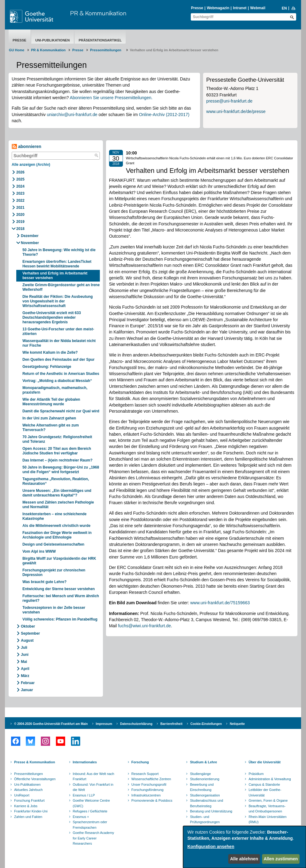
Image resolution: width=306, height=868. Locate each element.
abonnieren (26, 147)
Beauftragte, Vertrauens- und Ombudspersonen (267, 809)
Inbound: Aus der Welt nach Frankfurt (94, 777)
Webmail (258, 8)
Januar (27, 690)
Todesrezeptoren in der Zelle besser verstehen (54, 610)
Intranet (240, 8)
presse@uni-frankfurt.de (229, 101)
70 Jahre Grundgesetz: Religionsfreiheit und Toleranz (57, 439)
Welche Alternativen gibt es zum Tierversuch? (51, 428)
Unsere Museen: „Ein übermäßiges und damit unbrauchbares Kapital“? (57, 493)
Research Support (145, 774)
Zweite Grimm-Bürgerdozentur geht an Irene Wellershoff (61, 287)
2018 (20, 229)
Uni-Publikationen (53, 40)
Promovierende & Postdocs (152, 800)
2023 (20, 193)
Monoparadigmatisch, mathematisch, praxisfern (55, 390)
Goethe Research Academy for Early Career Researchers (94, 838)
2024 (20, 186)
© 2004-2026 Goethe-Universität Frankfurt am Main (51, 724)
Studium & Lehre (203, 762)
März (25, 676)
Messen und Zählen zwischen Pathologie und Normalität (58, 505)
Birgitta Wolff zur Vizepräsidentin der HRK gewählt (59, 561)
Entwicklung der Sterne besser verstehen (59, 589)
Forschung (140, 762)
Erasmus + (81, 817)
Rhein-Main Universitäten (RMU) (268, 819)
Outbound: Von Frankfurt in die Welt (93, 787)
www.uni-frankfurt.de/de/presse (236, 111)
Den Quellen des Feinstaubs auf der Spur (59, 360)
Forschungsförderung (148, 790)
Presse (197, 8)
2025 (20, 179)
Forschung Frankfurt (29, 800)
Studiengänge (200, 774)
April (25, 669)
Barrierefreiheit (171, 724)
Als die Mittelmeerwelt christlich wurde (56, 526)
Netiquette (237, 724)
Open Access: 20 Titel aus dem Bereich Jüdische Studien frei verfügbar (57, 451)
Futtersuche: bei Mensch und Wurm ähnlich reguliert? (61, 598)
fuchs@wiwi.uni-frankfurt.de (144, 626)
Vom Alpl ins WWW (39, 551)
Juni (25, 655)
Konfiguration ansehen (211, 847)
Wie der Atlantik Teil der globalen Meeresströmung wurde (51, 402)
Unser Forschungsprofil (149, 784)
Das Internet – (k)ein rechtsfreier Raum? (57, 460)
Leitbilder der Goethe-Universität (265, 792)
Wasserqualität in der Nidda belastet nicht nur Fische (59, 343)
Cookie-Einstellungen (206, 724)
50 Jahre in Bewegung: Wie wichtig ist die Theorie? (59, 252)
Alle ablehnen (244, 859)
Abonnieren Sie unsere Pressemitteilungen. (111, 98)
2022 (20, 200)
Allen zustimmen (281, 859)
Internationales (85, 762)
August (27, 640)
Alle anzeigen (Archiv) (31, 165)
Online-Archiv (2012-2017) (164, 115)
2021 (20, 208)
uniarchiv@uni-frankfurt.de (72, 115)
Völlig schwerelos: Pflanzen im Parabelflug (60, 619)
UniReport (22, 795)
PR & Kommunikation (98, 13)
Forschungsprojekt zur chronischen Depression (54, 572)
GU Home (17, 50)
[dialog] (245, 847)
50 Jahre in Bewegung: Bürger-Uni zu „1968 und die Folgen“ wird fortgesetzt (61, 470)
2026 (20, 172)
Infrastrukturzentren (146, 795)
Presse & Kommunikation (35, 762)
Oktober (28, 626)
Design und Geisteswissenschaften (53, 544)
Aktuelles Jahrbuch (28, 790)
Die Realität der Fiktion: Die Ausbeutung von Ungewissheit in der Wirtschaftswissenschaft (58, 301)
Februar (28, 683)
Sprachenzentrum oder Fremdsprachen (90, 825)
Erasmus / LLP (84, 795)
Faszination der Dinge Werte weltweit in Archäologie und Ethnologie (57, 535)
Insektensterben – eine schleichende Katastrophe (55, 516)
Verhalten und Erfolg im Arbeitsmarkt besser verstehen (55, 276)
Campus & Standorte (264, 784)
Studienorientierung (204, 779)
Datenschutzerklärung (136, 724)
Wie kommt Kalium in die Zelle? (50, 352)
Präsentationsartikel (100, 40)
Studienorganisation (205, 795)
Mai (24, 662)
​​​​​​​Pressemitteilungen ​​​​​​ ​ (107, 50)
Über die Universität (265, 762)
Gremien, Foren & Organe (268, 800)
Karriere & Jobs (26, 806)
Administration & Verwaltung (270, 779)
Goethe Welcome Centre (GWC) (91, 803)
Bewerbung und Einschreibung (202, 787)
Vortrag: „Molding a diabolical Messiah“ (57, 381)
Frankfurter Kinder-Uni (31, 811)
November (30, 243)
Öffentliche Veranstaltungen (35, 779)
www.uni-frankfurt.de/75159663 (220, 603)
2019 (20, 222)
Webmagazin (218, 8)
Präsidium (256, 774)
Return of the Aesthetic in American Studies (61, 374)
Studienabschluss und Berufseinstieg (206, 803)
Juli (24, 648)
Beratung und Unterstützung (211, 811)
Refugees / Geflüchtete (90, 811)
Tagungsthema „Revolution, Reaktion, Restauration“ (56, 481)
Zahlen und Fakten (28, 817)
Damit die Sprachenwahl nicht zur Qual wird (61, 411)
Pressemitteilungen (29, 774)
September (30, 633)
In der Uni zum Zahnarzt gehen (49, 418)
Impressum (104, 724)
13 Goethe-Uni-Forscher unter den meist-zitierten (58, 331)
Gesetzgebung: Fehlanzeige (47, 367)
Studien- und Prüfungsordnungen (205, 819)
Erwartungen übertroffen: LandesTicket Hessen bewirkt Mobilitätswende (57, 264)
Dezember (30, 236)
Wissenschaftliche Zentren (151, 779)
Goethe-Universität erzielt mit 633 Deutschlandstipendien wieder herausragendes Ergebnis (52, 317)
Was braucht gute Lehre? (45, 582)
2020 (20, 215)
